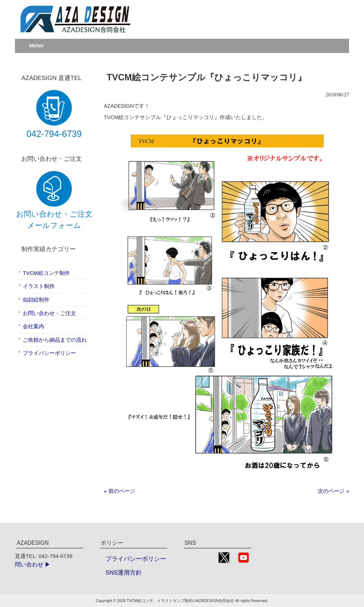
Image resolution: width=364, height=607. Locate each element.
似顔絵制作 (36, 300)
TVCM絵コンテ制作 (46, 273)
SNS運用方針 (124, 573)
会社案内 (33, 326)
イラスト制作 (39, 286)
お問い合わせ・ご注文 (49, 313)
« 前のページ (119, 491)
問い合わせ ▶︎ (33, 565)
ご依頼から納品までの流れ (55, 340)
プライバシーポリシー (49, 353)
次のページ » (333, 491)
